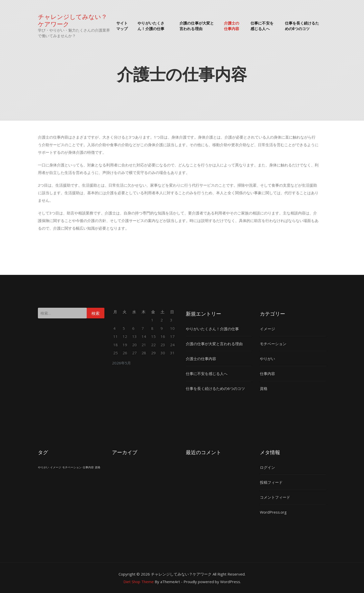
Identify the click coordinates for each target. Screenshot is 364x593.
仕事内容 (267, 374)
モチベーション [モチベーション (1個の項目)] (72, 467)
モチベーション (273, 344)
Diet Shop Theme (139, 582)
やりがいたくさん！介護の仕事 (151, 26)
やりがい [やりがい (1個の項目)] (43, 467)
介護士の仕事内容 (232, 26)
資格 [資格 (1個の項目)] (98, 467)
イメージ (267, 329)
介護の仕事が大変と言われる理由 (197, 26)
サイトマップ (122, 26)
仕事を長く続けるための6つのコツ (302, 26)
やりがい (267, 359)
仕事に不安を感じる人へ (262, 26)
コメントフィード (275, 497)
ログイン (267, 467)
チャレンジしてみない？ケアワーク (73, 20)
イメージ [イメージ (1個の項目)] (56, 467)
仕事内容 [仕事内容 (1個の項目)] (88, 467)
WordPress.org (273, 512)
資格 (264, 388)
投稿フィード (271, 482)
